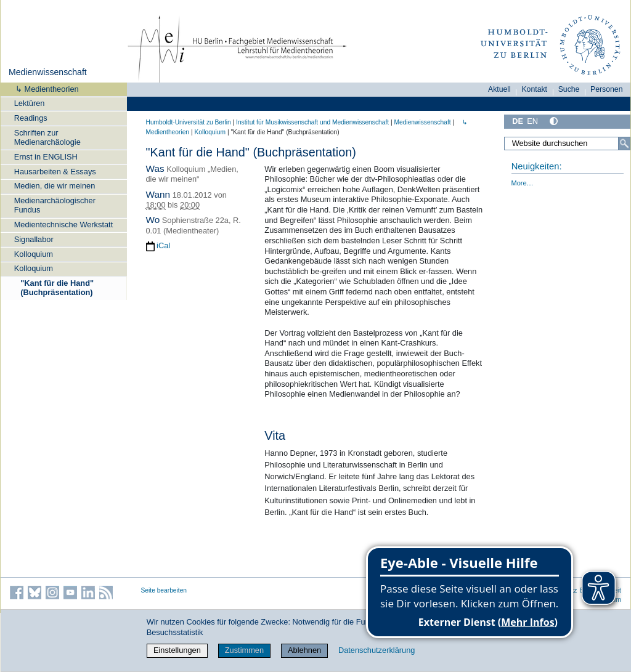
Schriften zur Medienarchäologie (47, 137)
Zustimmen (244, 650)
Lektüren (30, 103)
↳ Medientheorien (43, 89)
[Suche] (624, 144)
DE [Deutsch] (518, 121)
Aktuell (499, 89)
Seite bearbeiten (164, 590)
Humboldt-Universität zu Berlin (189, 122)
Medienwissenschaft (48, 72)
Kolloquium (34, 254)
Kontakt (534, 89)
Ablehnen (304, 650)
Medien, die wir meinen (55, 186)
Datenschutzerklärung (377, 650)
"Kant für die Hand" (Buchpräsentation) (57, 288)
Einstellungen (177, 650)
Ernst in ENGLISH (46, 157)
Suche (569, 89)
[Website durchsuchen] (567, 144)
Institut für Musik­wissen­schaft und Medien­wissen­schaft (312, 122)
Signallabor (34, 239)
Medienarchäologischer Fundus (55, 205)
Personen (607, 89)
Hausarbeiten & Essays (55, 172)
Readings (31, 118)
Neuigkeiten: (537, 166)
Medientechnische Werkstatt (64, 225)
